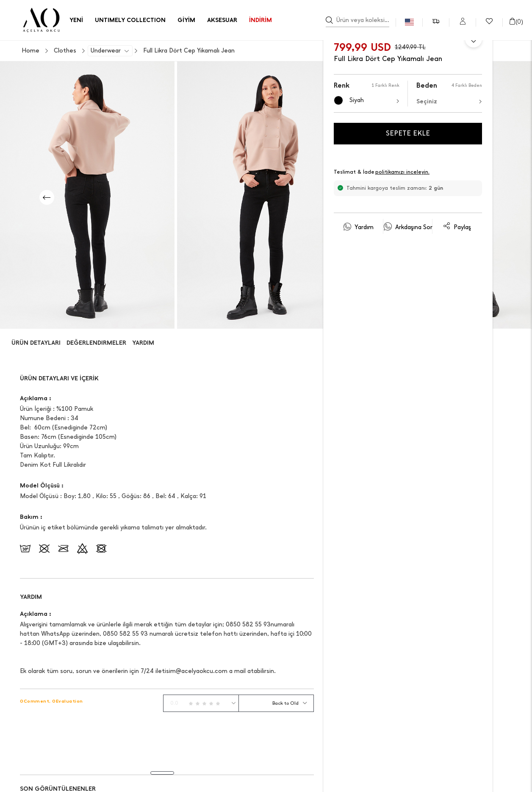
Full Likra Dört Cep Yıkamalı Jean (189, 51)
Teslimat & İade (382, 173)
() (516, 22)
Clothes (65, 51)
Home (30, 51)
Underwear (106, 51)
